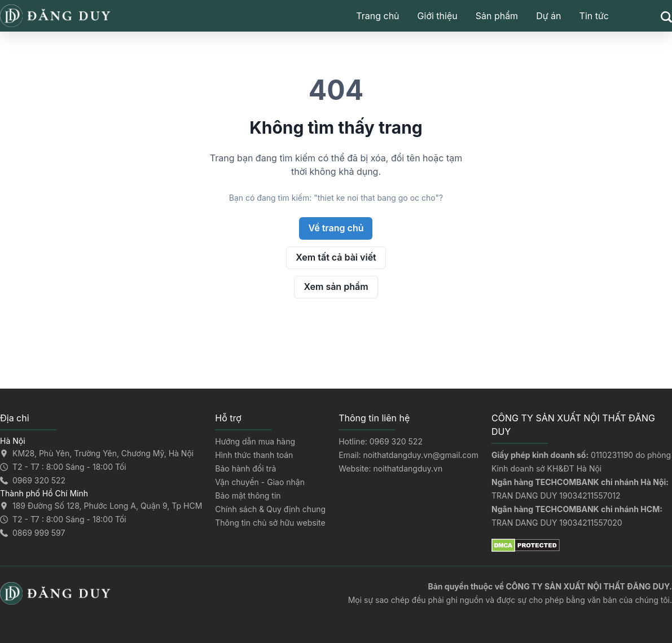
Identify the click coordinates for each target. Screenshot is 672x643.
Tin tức (594, 16)
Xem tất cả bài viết (336, 257)
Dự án (548, 16)
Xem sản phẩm (336, 287)
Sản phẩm (497, 16)
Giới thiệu (438, 16)
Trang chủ (377, 16)
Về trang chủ (336, 228)
